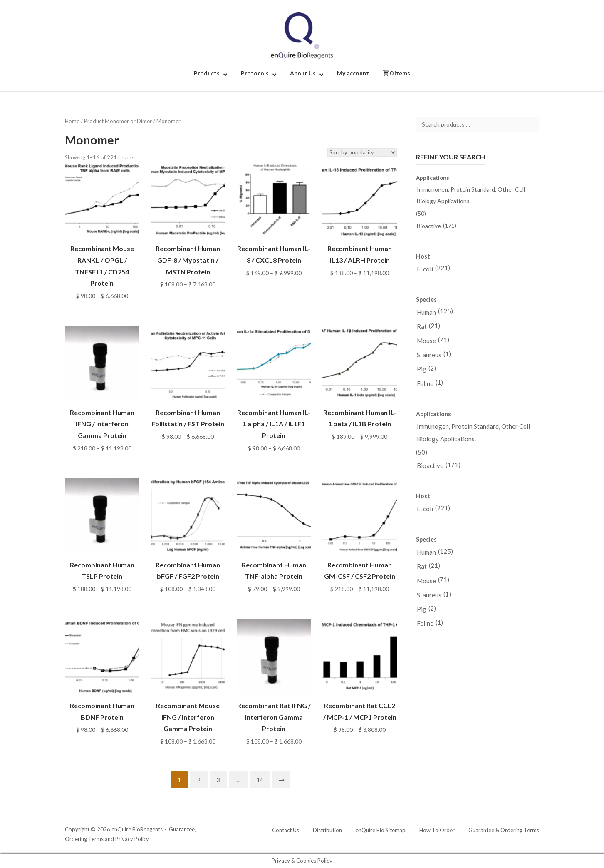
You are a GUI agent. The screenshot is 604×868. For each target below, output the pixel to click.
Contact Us (286, 830)
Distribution (327, 830)
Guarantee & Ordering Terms (504, 830)
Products (207, 73)
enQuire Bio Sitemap (381, 830)
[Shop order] (362, 152)
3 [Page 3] (218, 780)
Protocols (255, 73)
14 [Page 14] (260, 780)
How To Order (437, 830)
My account (353, 73)
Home (72, 121)
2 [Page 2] (199, 780)
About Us (303, 73)
